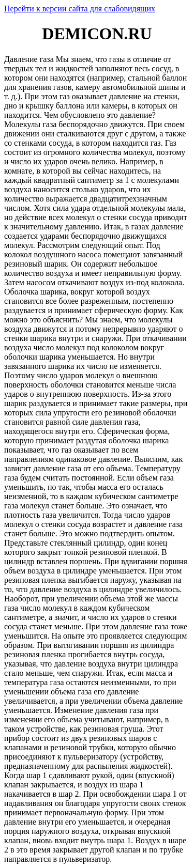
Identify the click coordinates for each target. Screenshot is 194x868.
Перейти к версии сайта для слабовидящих (80, 9)
